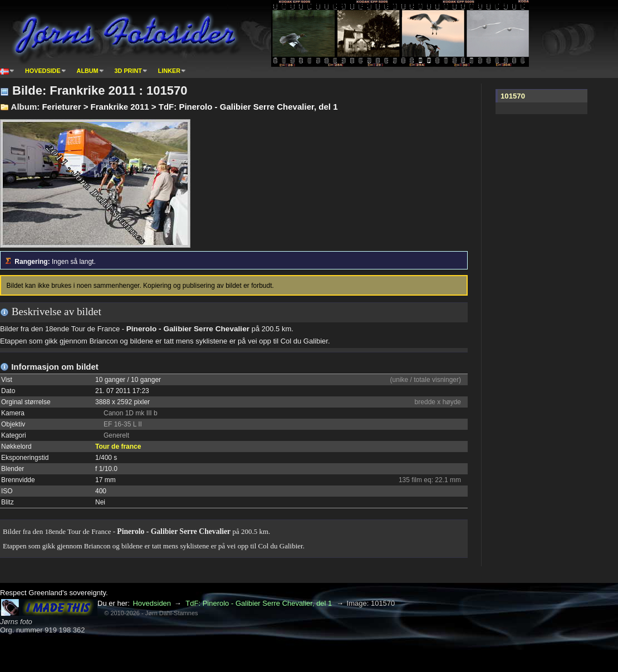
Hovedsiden (152, 603)
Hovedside (43, 71)
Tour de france (118, 447)
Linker (169, 71)
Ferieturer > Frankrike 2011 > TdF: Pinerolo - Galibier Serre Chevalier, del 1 (190, 107)
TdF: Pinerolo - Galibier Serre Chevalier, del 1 (259, 603)
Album (88, 71)
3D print (128, 71)
